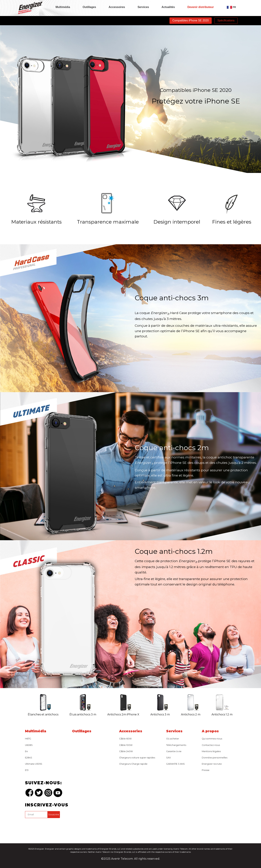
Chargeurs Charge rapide (133, 764)
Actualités (168, 7)
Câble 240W (126, 751)
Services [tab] (143, 7)
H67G (28, 739)
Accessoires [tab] (117, 7)
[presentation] (51, 826)
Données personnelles (215, 758)
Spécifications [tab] (226, 20)
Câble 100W (126, 745)
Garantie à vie (174, 751)
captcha (26, 819)
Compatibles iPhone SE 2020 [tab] (191, 20)
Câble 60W (125, 739)
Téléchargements (176, 745)
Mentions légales (211, 751)
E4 (26, 751)
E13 (27, 770)
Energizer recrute (212, 764)
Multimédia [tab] (63, 7)
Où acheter (173, 739)
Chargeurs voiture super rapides (137, 758)
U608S (29, 745)
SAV (169, 758)
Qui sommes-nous (212, 739)
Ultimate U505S (34, 764)
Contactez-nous (211, 745)
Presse (206, 770)
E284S (29, 758)
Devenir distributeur (201, 7)
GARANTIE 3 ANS (175, 764)
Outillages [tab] (89, 7)
